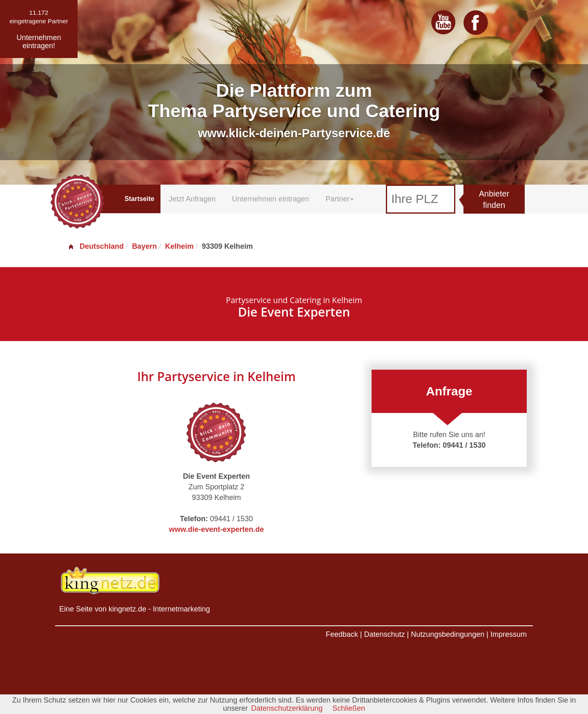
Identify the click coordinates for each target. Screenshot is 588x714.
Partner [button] (340, 199)
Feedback (342, 634)
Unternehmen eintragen (271, 199)
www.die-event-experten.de (216, 529)
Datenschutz (384, 634)
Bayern (144, 246)
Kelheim (179, 246)
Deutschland (96, 246)
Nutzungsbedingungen (448, 634)
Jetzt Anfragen (192, 199)
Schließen (349, 708)
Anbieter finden (494, 200)
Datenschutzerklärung (287, 708)
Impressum (509, 634)
